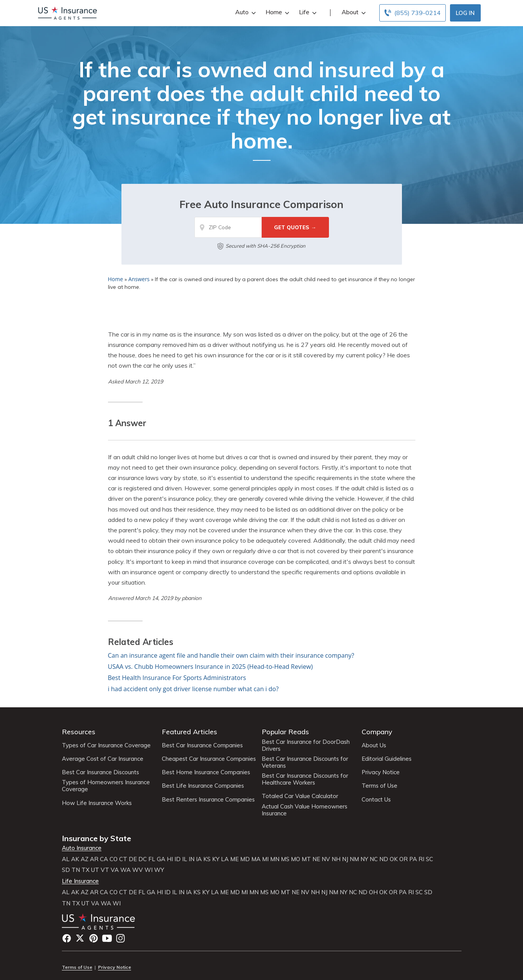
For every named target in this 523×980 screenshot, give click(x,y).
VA (115, 870)
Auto (245, 12)
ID (178, 859)
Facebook (67, 938)
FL (152, 859)
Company (377, 732)
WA (125, 870)
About (353, 12)
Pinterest (94, 938)
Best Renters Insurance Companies (208, 800)
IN (192, 859)
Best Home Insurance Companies (206, 772)
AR (94, 859)
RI (421, 859)
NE (316, 859)
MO (296, 859)
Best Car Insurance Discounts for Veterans (305, 762)
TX (86, 870)
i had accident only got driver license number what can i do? (193, 689)
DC (143, 859)
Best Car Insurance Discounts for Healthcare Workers (305, 779)
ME (234, 859)
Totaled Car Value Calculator (300, 796)
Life (307, 12)
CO (114, 859)
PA (413, 859)
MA (256, 859)
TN (76, 870)
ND (384, 859)
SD (66, 870)
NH (336, 859)
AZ (85, 859)
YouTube (107, 938)
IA (199, 859)
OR (403, 859)
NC (374, 859)
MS (285, 859)
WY (159, 870)
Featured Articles (189, 732)
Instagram (120, 938)
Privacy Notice (381, 772)
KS (207, 859)
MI (265, 859)
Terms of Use (379, 786)
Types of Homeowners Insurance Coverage (106, 786)
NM (354, 859)
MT (306, 859)
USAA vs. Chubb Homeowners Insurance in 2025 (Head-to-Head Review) (211, 667)
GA (161, 859)
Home (276, 12)
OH (373, 892)
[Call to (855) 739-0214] (413, 13)
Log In (465, 13)
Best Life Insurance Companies (203, 786)
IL (185, 859)
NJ (345, 859)
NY (364, 859)
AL (66, 859)
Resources (79, 732)
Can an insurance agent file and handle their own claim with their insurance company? (231, 655)
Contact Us (376, 800)
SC (429, 859)
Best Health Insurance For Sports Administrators (177, 678)
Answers (139, 279)
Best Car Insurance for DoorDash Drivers (306, 745)
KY (216, 859)
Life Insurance (80, 881)
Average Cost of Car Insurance (103, 759)
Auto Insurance (82, 848)
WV (138, 870)
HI (170, 859)
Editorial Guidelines (387, 759)
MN (275, 859)
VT (105, 870)
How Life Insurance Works (97, 803)
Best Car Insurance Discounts (100, 772)
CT (123, 859)
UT (95, 870)
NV (326, 859)
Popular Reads (285, 732)
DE (133, 859)
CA (104, 859)
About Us (374, 745)
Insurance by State (96, 838)
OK (394, 859)
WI (149, 870)
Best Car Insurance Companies (202, 745)
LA (225, 859)
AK (75, 859)
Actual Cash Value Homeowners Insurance (305, 810)
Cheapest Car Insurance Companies (209, 759)
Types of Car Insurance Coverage (106, 745)
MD (245, 859)
